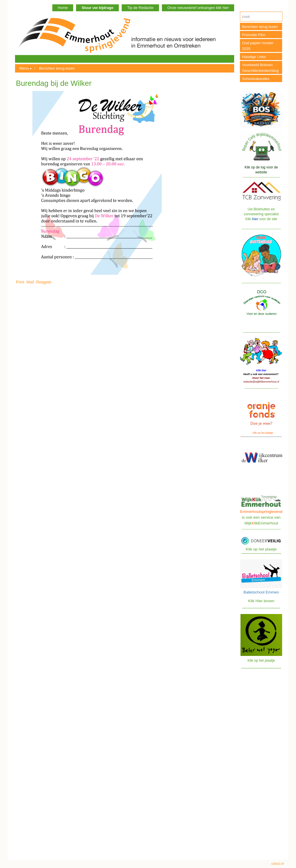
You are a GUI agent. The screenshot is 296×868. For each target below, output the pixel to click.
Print (20, 282)
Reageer (44, 282)
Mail (30, 282)
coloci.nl (278, 864)
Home (63, 8)
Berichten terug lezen (57, 68)
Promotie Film (254, 35)
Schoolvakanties (256, 79)
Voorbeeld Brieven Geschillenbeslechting (260, 68)
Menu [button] (26, 68)
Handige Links (254, 57)
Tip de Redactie (140, 8)
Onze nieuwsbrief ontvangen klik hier (198, 8)
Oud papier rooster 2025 (258, 46)
